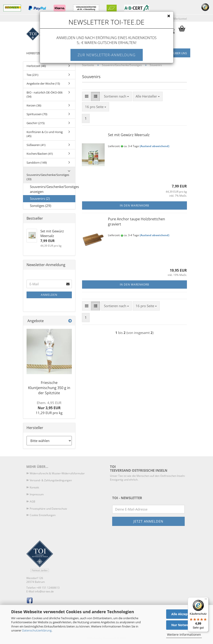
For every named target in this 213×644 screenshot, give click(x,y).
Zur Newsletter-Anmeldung (107, 55)
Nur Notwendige (184, 625)
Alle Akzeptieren (184, 614)
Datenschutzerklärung (37, 630)
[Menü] (206, 600)
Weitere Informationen (184, 635)
